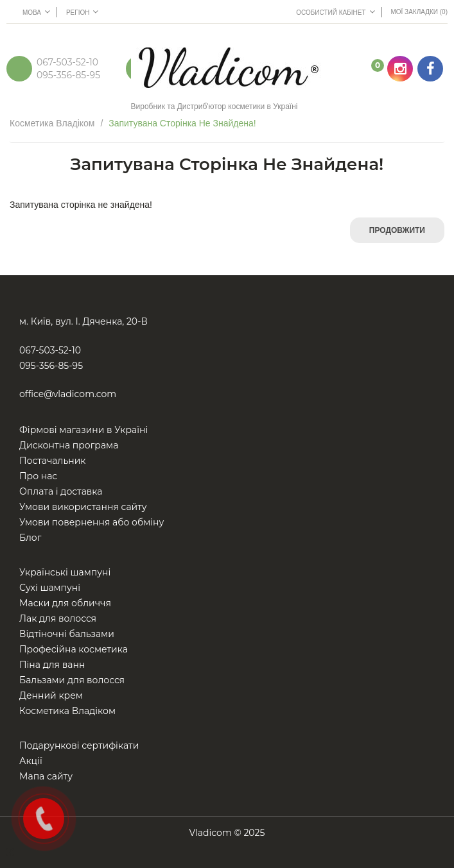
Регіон (83, 12)
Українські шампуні (65, 572)
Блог (30, 538)
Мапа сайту (46, 776)
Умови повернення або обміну (92, 522)
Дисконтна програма (69, 445)
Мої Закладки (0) (419, 12)
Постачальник (52, 461)
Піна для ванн (52, 665)
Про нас (38, 476)
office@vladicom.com (68, 394)
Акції (31, 761)
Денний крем (51, 695)
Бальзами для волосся (72, 680)
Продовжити (397, 230)
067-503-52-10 (67, 62)
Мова (36, 12)
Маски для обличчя (65, 603)
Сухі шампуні (50, 588)
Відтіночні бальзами (67, 634)
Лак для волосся (58, 618)
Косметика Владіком (52, 123)
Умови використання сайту (83, 507)
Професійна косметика (74, 649)
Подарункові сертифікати (79, 745)
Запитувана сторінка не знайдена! (182, 123)
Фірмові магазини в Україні (83, 430)
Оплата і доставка (61, 491)
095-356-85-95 (68, 75)
